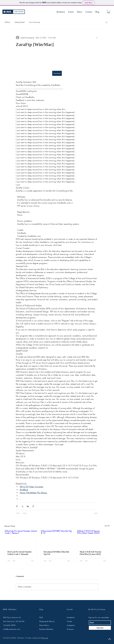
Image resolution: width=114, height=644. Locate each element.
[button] (109, 12)
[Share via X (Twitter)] (22, 506)
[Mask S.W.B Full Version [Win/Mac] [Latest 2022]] (93, 539)
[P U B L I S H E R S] (19, 12)
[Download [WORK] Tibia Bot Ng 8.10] (57, 539)
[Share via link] (33, 506)
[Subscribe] (100, 628)
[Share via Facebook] (17, 506)
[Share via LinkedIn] (28, 506)
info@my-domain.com (12, 629)
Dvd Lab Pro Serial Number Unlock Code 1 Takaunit (20, 553)
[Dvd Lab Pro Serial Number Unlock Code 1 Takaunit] (21, 539)
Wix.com (45, 638)
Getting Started (20, 22)
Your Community (34, 22)
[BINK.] (8, 12)
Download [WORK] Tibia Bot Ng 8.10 (56, 553)
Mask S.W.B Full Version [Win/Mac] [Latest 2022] (90, 553)
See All (107, 526)
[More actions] (97, 38)
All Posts (7, 22)
